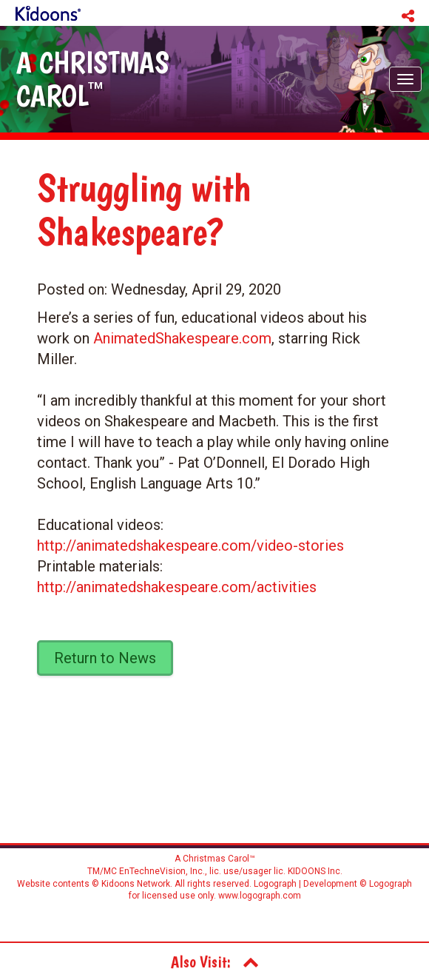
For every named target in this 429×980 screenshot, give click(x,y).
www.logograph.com (259, 896)
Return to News (105, 658)
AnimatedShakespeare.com (182, 338)
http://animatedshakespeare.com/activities (177, 587)
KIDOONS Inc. (315, 871)
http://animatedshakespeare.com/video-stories (190, 546)
